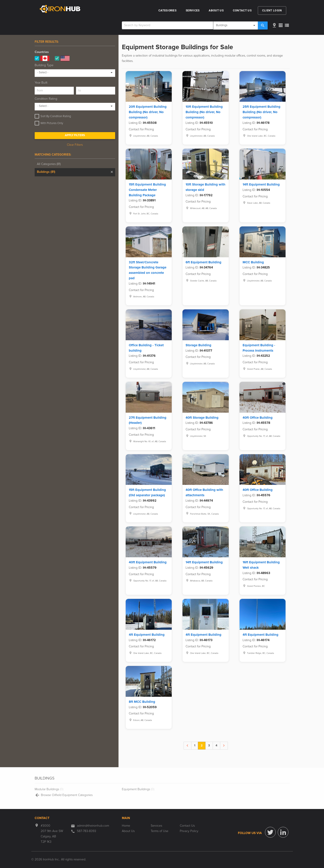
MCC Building (253, 262)
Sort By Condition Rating (56, 116)
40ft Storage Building (202, 418)
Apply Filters (75, 135)
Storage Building (198, 345)
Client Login (272, 11)
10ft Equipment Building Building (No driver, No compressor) (204, 112)
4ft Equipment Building (147, 635)
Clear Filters (75, 145)
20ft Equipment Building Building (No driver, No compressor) (148, 112)
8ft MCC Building (142, 702)
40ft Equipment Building (148, 562)
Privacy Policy (189, 831)
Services (193, 10)
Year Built (41, 83)
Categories (167, 10)
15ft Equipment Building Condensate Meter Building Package (147, 190)
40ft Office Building (258, 418)
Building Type (44, 65)
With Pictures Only (52, 123)
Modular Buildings (49, 789)
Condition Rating (46, 99)
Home (126, 826)
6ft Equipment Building (203, 262)
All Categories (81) (49, 164)
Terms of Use (160, 831)
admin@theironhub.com (93, 826)
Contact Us (242, 10)
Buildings (46, 172)
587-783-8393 (87, 831)
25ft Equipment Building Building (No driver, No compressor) (262, 112)
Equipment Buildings (138, 789)
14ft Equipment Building (261, 185)
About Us (216, 10)
